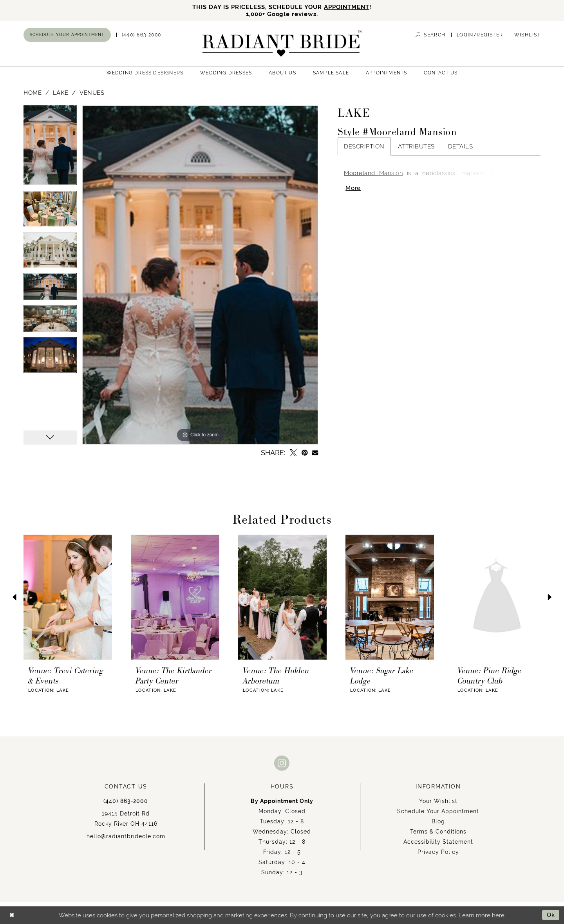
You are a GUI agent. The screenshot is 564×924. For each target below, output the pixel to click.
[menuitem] (67, 35)
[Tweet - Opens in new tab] (293, 453)
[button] (480, 35)
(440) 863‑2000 (126, 801)
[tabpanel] (50, 148)
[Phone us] (142, 35)
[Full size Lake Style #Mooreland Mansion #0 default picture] (200, 275)
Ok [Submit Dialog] (551, 915)
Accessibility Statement (438, 842)
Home (33, 93)
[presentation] (68, 597)
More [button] (353, 189)
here (498, 915)
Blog (438, 821)
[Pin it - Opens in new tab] (305, 453)
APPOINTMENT (347, 7)
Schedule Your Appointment (438, 811)
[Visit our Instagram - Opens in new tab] (282, 763)
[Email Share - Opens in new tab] (315, 453)
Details (461, 147)
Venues (92, 93)
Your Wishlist (438, 801)
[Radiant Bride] (282, 44)
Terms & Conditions (438, 832)
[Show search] (430, 35)
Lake (61, 93)
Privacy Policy (438, 852)
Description (364, 147)
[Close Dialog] (12, 915)
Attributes (416, 147)
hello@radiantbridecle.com (126, 836)
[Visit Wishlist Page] (527, 35)
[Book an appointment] (67, 35)
